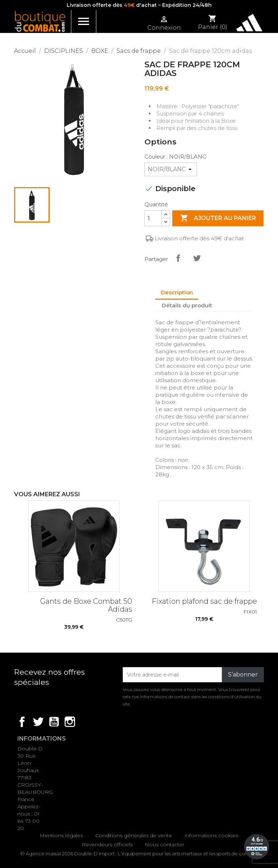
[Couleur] (171, 169)
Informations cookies (211, 835)
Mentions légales (61, 835)
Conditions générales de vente (134, 835)
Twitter (38, 722)
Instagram (70, 722)
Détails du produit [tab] (187, 305)
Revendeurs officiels (107, 844)
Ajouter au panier (218, 218)
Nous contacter (165, 844)
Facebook (22, 722)
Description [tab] (177, 292)
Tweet (197, 258)
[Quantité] (153, 218)
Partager (178, 258)
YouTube (54, 722)
